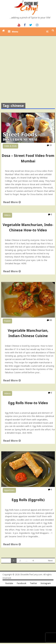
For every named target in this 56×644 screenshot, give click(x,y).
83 (49, 320)
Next (50, 561)
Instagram (46, 583)
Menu (15, 32)
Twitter (33, 583)
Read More (12, 202)
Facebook (22, 583)
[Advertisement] (28, 65)
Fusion (7, 321)
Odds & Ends (10, 146)
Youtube (9, 583)
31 (49, 145)
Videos (7, 215)
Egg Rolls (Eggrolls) (28, 500)
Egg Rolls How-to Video (28, 403)
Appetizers (9, 490)
